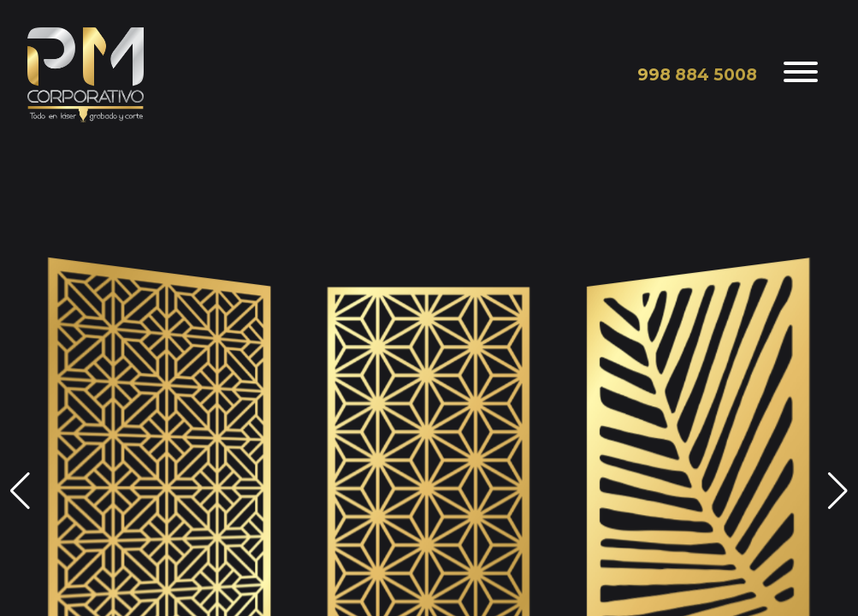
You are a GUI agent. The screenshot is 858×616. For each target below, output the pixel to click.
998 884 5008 (697, 74)
